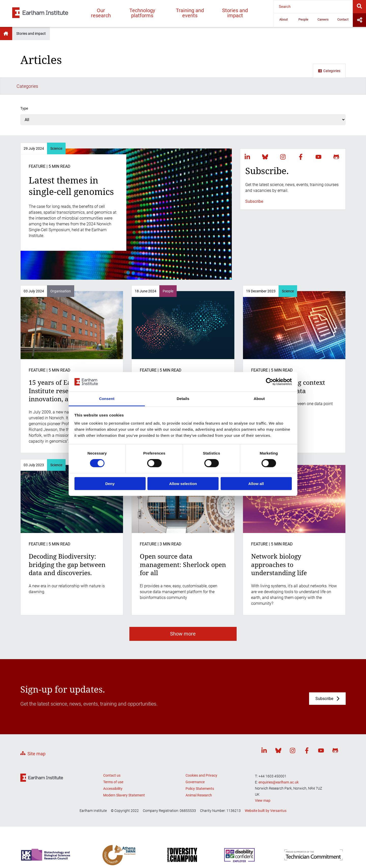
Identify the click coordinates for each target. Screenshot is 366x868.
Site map (36, 737)
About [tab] (259, 399)
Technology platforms (142, 13)
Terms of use (113, 765)
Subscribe (254, 184)
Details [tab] (183, 399)
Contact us (112, 758)
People (303, 19)
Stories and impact (235, 13)
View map (263, 783)
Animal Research (199, 778)
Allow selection (183, 483)
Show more (183, 616)
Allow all (256, 483)
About (284, 19)
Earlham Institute (6, 34)
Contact (343, 19)
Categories (329, 71)
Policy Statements (200, 771)
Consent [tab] (107, 399)
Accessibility (113, 771)
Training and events (190, 13)
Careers (323, 19)
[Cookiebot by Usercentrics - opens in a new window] (270, 382)
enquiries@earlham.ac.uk (279, 765)
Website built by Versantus (266, 794)
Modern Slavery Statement (124, 778)
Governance (195, 765)
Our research (101, 13)
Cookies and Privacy (201, 758)
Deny (110, 483)
